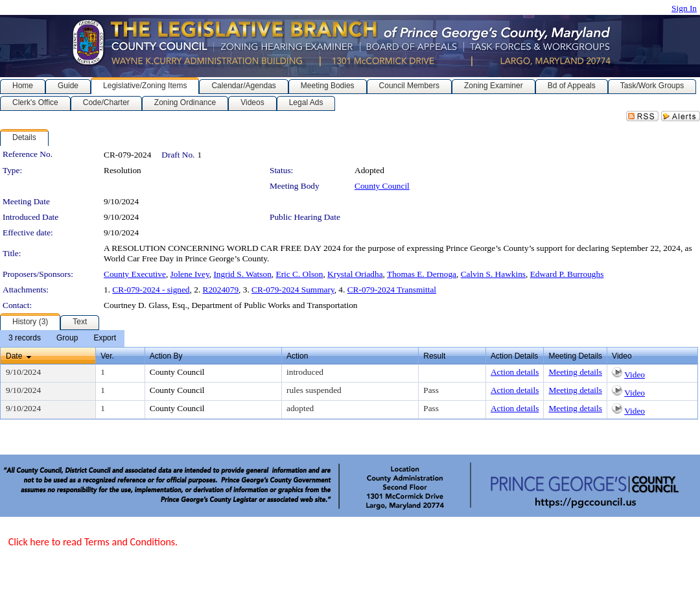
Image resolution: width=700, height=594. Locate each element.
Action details (515, 372)
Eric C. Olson (299, 274)
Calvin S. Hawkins (493, 274)
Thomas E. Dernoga (422, 274)
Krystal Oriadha (355, 274)
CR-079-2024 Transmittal (392, 290)
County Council (382, 186)
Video (635, 374)
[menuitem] (25, 339)
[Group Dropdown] (67, 339)
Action (297, 356)
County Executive (135, 274)
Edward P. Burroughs (567, 274)
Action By (166, 356)
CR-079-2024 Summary (293, 290)
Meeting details (575, 372)
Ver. (107, 356)
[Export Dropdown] (105, 339)
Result (434, 356)
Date (14, 356)
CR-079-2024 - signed (151, 290)
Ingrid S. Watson (242, 274)
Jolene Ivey (190, 274)
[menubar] (62, 339)
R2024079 (221, 290)
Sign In (684, 8)
